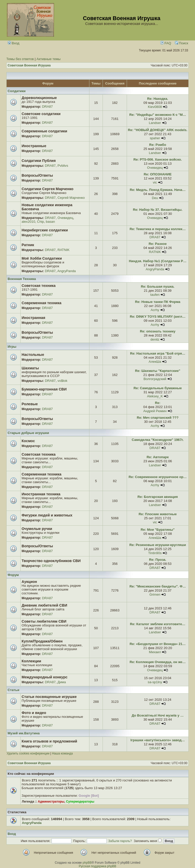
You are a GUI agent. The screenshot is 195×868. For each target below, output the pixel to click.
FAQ (166, 43)
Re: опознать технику (158, 331)
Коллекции (31, 661)
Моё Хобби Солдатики (42, 258)
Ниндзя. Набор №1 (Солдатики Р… (158, 261)
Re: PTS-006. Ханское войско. (158, 159)
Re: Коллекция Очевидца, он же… (158, 662)
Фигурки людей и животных (47, 515)
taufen (155, 295)
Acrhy (155, 310)
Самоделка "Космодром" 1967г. (158, 440)
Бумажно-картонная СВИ (44, 389)
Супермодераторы (80, 802)
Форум (13, 575)
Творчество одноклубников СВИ (51, 561)
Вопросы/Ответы (37, 175)
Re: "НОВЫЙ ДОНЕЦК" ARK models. (158, 130)
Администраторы (51, 802)
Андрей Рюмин (155, 411)
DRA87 (47, 107)
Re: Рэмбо (158, 145)
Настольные (33, 355)
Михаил (155, 652)
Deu (155, 198)
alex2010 (28, 222)
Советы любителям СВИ (44, 621)
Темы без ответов (20, 59)
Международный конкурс (45, 677)
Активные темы (49, 59)
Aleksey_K (155, 396)
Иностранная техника (41, 494)
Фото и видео (34, 713)
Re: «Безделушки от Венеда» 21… (158, 644)
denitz (155, 339)
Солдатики (17, 91)
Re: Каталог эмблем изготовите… (158, 624)
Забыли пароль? (120, 841)
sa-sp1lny (155, 682)
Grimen (155, 594)
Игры (12, 347)
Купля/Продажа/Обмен (42, 641)
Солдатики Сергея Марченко (47, 189)
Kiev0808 (155, 107)
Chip (40, 222)
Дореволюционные (39, 98)
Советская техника (39, 286)
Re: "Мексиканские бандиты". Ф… (158, 586)
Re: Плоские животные (158, 514)
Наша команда (62, 753)
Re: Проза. (158, 560)
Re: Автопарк (158, 457)
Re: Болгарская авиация (158, 497)
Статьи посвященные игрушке (49, 697)
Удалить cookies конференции (28, 753)
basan (50, 222)
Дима (62, 682)
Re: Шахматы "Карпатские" (158, 371)
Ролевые (30, 404)
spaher (155, 138)
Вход (14, 43)
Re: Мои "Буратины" (158, 530)
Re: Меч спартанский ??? (158, 418)
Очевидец (155, 168)
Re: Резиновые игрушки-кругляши (158, 545)
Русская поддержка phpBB (97, 866)
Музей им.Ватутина (24, 733)
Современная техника (42, 303)
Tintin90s (155, 553)
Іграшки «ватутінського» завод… (158, 740)
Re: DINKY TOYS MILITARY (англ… (158, 317)
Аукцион (29, 582)
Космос (28, 441)
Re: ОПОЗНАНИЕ (158, 174)
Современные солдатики (44, 131)
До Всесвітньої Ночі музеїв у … (158, 715)
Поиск (182, 43)
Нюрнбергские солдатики (45, 230)
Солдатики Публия (39, 161)
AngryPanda (67, 271)
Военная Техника (22, 279)
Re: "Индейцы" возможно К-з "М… (158, 115)
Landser (155, 123)
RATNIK (64, 250)
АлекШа (155, 362)
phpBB (87, 863)
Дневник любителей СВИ (44, 605)
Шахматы (30, 368)
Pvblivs (63, 166)
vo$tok (63, 381)
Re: (158, 403)
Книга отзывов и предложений (49, 741)
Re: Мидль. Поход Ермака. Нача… (158, 190)
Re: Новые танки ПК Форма (158, 302)
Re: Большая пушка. (158, 286)
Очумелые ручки (37, 529)
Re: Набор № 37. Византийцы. (158, 210)
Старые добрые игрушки (28, 433)
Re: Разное (158, 244)
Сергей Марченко (71, 198)
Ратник (28, 245)
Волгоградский (155, 379)
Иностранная (33, 318)
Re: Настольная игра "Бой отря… (158, 353)
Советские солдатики (41, 114)
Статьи (13, 690)
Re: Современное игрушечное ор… (158, 477)
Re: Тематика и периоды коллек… (158, 229)
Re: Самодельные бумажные (158, 388)
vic (155, 182)
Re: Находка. (158, 99)
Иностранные (34, 146)
